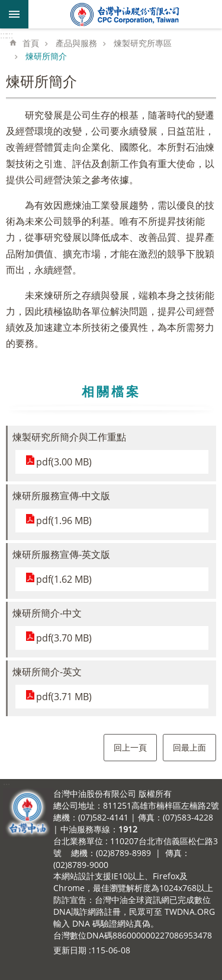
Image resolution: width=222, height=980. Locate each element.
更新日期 (70, 950)
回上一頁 (130, 747)
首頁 (31, 43)
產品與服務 (76, 43)
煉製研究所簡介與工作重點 (69, 437)
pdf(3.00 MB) (64, 462)
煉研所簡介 (46, 56)
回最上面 (189, 747)
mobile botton (14, 14)
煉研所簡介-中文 (47, 613)
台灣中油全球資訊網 (125, 14)
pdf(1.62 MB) (64, 579)
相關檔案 (111, 391)
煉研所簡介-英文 (47, 672)
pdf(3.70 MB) (64, 638)
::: (4, 35)
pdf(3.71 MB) (64, 697)
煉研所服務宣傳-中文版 (61, 496)
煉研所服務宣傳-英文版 (61, 554)
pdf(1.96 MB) (64, 521)
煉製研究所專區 (143, 43)
